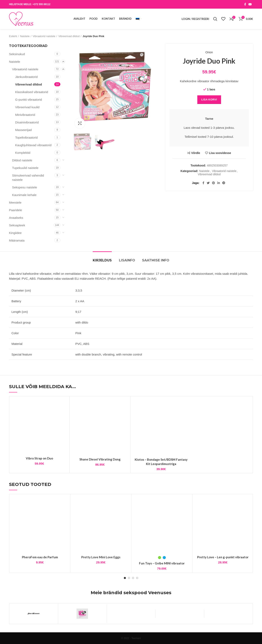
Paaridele (15, 210)
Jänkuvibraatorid (26, 77)
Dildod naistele (22, 160)
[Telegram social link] (224, 183)
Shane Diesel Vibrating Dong (100, 459)
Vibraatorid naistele (44, 36)
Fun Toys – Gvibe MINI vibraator (162, 563)
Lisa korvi (209, 100)
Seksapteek (17, 225)
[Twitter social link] (208, 183)
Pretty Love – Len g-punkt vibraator (223, 557)
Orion (209, 52)
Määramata (17, 240)
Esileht (13, 36)
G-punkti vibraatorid (29, 100)
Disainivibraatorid (27, 122)
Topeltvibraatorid (26, 137)
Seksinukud (17, 54)
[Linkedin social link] (219, 183)
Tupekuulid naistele (25, 168)
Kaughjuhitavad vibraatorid (33, 145)
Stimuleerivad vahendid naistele (28, 178)
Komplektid (23, 153)
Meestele (15, 202)
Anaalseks (16, 218)
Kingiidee (15, 233)
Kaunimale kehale (24, 195)
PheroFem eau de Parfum (40, 557)
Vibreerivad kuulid (27, 107)
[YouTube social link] (250, 4)
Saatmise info (156, 260)
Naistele (25, 36)
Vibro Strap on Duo (39, 458)
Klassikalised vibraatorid (32, 92)
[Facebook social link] (245, 4)
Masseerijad (23, 130)
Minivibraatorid (25, 115)
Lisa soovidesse (220, 153)
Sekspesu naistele (25, 187)
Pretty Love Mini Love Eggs (101, 557)
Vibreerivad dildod (69, 36)
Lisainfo (127, 260)
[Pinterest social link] (213, 183)
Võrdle (196, 153)
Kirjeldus (102, 260)
